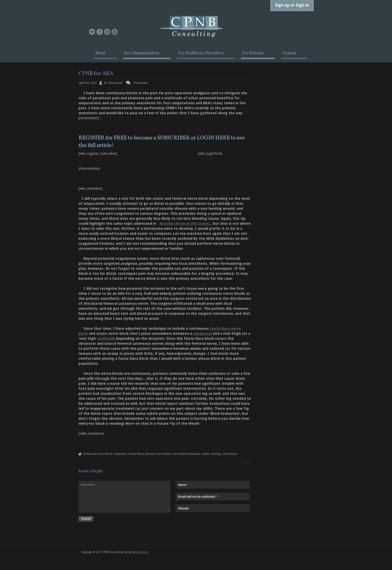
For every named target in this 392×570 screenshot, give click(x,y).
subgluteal (202, 333)
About (100, 54)
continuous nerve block (97, 454)
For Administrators (142, 54)
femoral (150, 454)
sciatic (206, 454)
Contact (289, 54)
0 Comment (140, 83)
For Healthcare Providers (201, 54)
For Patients (253, 54)
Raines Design (140, 552)
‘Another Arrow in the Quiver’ (184, 223)
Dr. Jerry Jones (113, 83)
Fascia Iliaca (136, 454)
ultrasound (230, 454)
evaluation (120, 454)
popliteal (105, 338)
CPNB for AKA (96, 74)
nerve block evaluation (186, 454)
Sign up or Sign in (292, 5)
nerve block (163, 454)
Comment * (124, 497)
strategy (216, 454)
